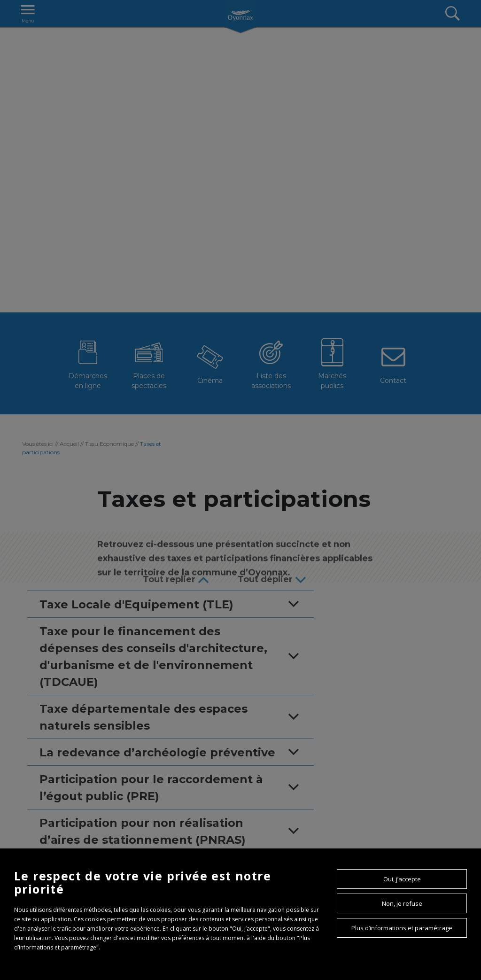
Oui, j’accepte (402, 879)
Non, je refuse (402, 903)
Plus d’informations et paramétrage (402, 928)
